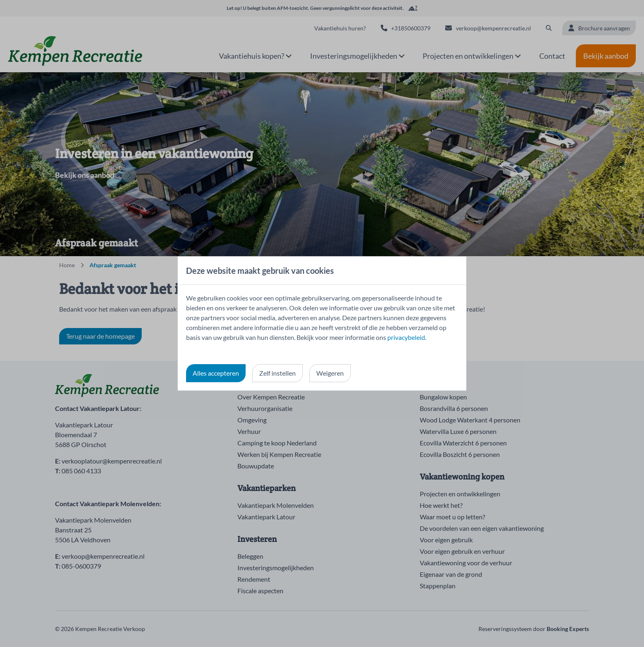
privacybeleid (406, 337)
